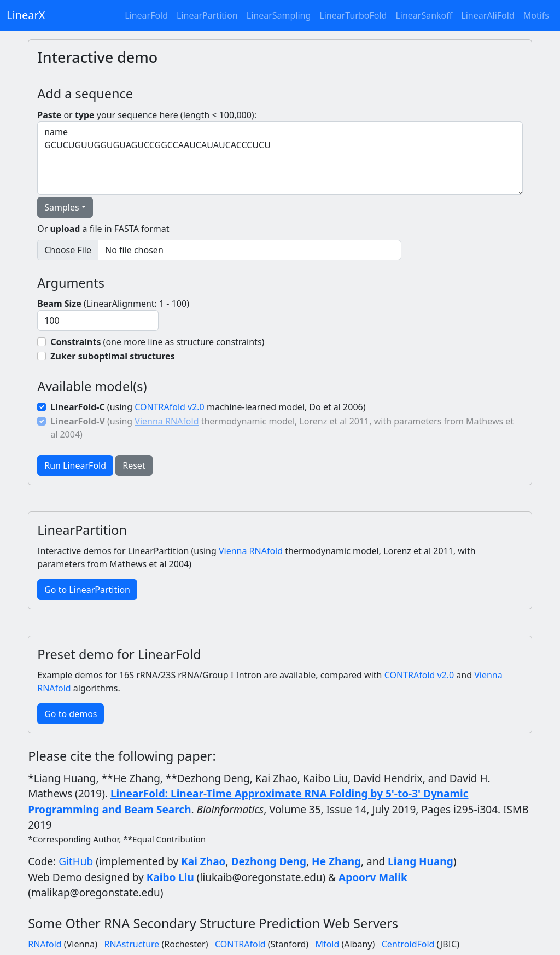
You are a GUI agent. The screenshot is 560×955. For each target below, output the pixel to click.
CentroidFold (408, 944)
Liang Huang (421, 861)
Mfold (328, 944)
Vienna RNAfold (167, 421)
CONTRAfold (240, 944)
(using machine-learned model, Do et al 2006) (208, 407)
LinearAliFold (488, 15)
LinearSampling (279, 15)
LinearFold (146, 15)
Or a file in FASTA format (103, 229)
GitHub (76, 861)
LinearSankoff (424, 15)
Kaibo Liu (170, 877)
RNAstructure (132, 944)
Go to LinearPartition (87, 590)
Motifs (536, 15)
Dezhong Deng (269, 861)
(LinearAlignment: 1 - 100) (113, 304)
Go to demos (71, 714)
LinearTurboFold (353, 15)
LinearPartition (207, 15)
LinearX (26, 15)
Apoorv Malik (373, 877)
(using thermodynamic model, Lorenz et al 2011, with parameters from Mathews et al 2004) (282, 428)
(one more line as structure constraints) (157, 342)
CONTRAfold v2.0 (170, 407)
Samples (62, 207)
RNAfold (45, 944)
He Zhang (336, 861)
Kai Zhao (203, 861)
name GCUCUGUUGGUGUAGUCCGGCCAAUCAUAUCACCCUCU (280, 158)
